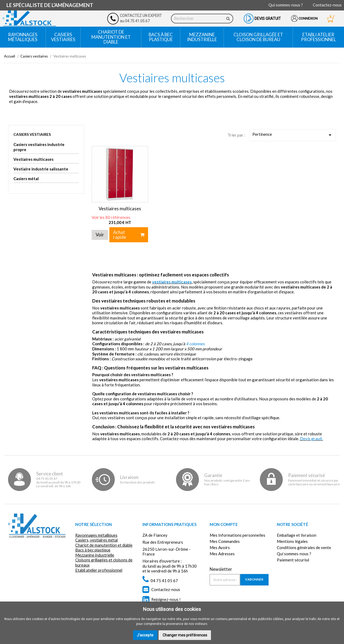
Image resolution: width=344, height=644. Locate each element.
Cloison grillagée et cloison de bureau (258, 37)
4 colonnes (195, 343)
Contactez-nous (327, 5)
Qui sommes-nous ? (286, 5)
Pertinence (293, 135)
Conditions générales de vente (304, 547)
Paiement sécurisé (293, 559)
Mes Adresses (222, 553)
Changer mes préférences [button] (185, 635)
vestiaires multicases (172, 281)
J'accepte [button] (145, 635)
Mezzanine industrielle (202, 37)
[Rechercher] (202, 19)
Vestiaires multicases (33, 159)
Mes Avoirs (220, 547)
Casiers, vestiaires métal (97, 539)
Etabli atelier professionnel (318, 37)
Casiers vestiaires (63, 37)
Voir (100, 234)
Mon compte (224, 524)
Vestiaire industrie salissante (41, 169)
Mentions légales (292, 540)
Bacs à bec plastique (161, 37)
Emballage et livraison (297, 534)
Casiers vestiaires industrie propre (39, 147)
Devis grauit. (311, 438)
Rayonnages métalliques (23, 37)
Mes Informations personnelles (237, 534)
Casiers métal (26, 179)
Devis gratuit (268, 19)
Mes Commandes (225, 540)
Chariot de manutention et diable (111, 37)
